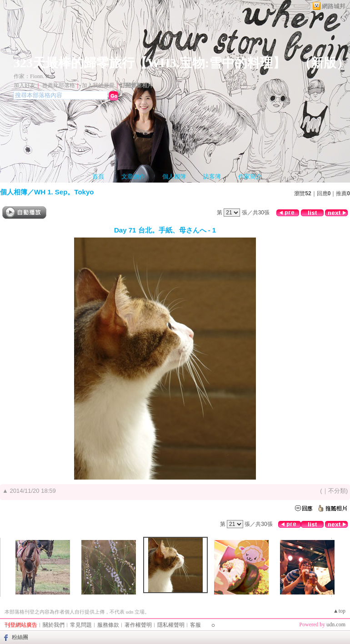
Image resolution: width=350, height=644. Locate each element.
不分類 (337, 491)
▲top (339, 611)
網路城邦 (334, 6)
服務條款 (108, 625)
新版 (324, 63)
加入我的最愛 (98, 85)
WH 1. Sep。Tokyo (64, 192)
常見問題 (81, 625)
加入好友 (25, 85)
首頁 (98, 176)
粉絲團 (20, 637)
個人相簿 (174, 176)
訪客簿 (212, 176)
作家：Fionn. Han (34, 76)
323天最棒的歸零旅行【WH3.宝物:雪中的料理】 (150, 63)
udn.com (336, 624)
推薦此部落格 (59, 85)
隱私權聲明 (171, 625)
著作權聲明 (138, 625)
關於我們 (54, 625)
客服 (195, 625)
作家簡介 (250, 176)
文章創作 (133, 176)
